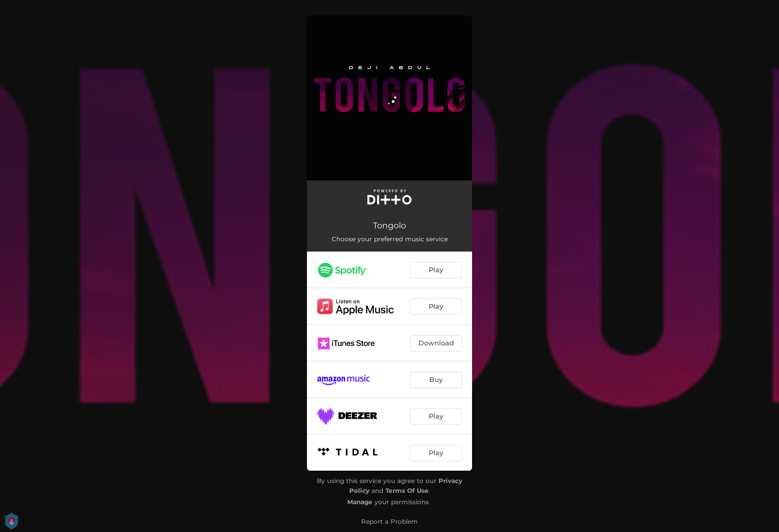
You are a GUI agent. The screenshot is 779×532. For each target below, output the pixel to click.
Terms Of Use (407, 491)
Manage (360, 502)
